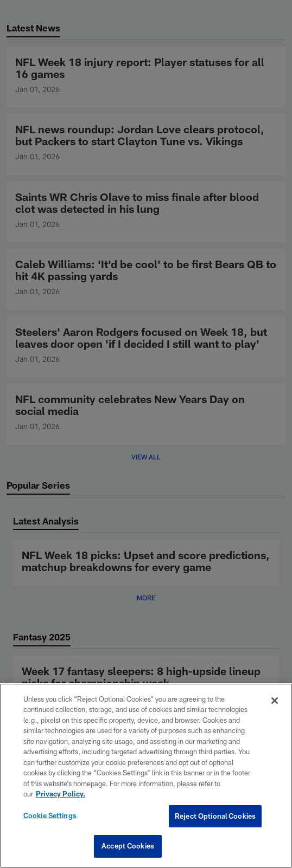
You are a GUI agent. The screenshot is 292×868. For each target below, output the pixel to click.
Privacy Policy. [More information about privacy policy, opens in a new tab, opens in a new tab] (61, 794)
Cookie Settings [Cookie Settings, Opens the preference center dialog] (50, 815)
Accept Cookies (128, 846)
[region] (146, 776)
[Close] (275, 701)
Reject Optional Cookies (215, 816)
